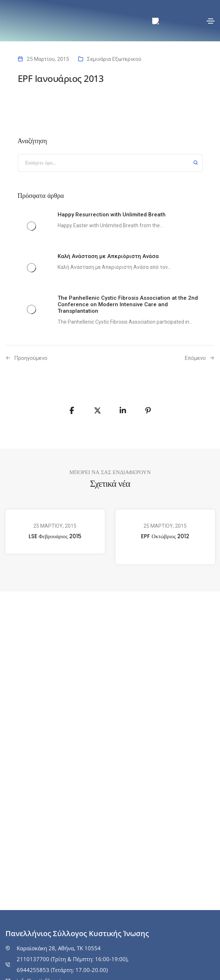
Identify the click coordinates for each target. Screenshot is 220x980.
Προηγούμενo (31, 358)
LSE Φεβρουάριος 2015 (55, 536)
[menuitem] (155, 21)
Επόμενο (195, 358)
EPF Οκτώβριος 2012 (165, 536)
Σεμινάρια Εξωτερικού (114, 59)
